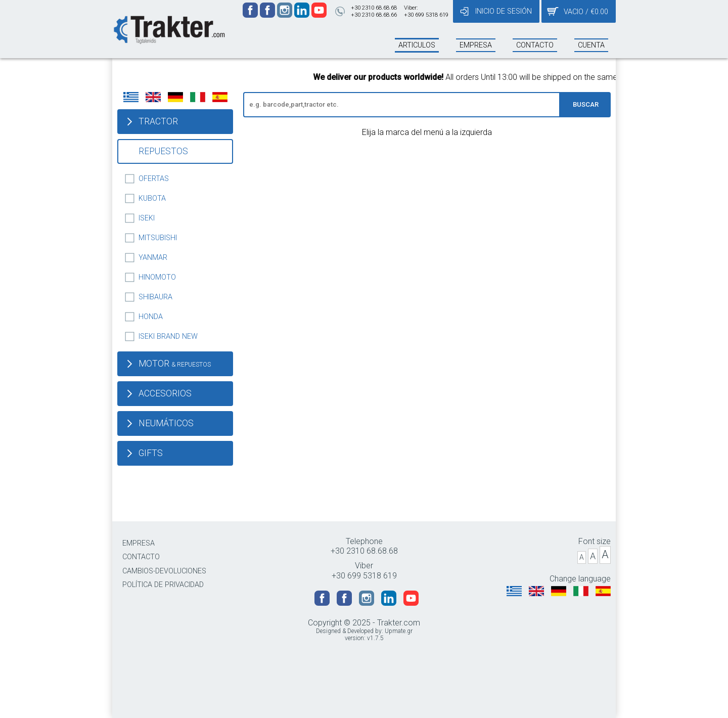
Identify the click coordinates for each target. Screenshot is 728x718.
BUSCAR (586, 104)
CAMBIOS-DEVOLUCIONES (164, 571)
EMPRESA (139, 543)
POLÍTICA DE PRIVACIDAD (163, 585)
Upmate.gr (399, 631)
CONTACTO (141, 557)
